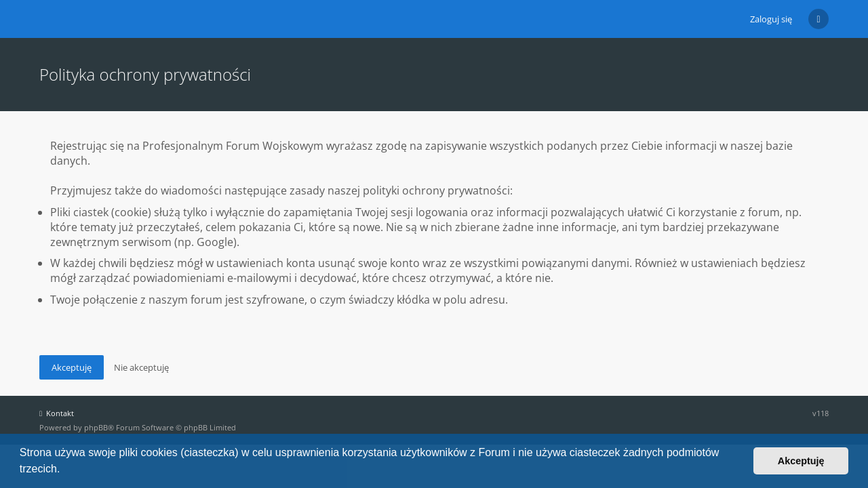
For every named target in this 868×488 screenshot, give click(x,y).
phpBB (96, 427)
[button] (65, 470)
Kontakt (57, 413)
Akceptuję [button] (801, 461)
